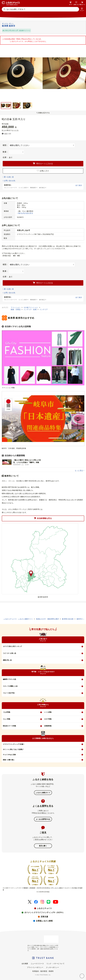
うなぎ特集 (7, 712)
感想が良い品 (7, 660)
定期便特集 (48, 726)
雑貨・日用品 (16, 309)
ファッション (16, 307)
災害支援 (44, 917)
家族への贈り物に (9, 760)
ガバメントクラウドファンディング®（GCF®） (44, 912)
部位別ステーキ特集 (9, 726)
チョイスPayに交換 (9, 755)
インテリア (44, 309)
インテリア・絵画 (30, 309)
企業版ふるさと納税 (44, 921)
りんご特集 (7, 719)
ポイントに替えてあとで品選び (13, 749)
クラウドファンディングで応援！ (14, 744)
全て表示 (79, 185)
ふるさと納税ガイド (43, 793)
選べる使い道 (9, 177)
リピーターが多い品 (9, 653)
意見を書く (43, 846)
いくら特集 (48, 712)
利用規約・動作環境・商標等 (43, 971)
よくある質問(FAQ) (43, 819)
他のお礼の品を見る (26, 213)
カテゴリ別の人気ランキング (12, 646)
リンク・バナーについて (55, 964)
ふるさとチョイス (44, 908)
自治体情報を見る (43, 518)
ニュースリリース (37, 964)
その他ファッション (31, 307)
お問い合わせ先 (10, 181)
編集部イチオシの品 (9, 679)
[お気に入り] (82, 976)
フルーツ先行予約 (9, 693)
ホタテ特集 (48, 719)
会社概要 (25, 964)
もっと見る (79, 471)
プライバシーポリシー (35, 967)
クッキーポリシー (53, 967)
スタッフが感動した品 (10, 686)
